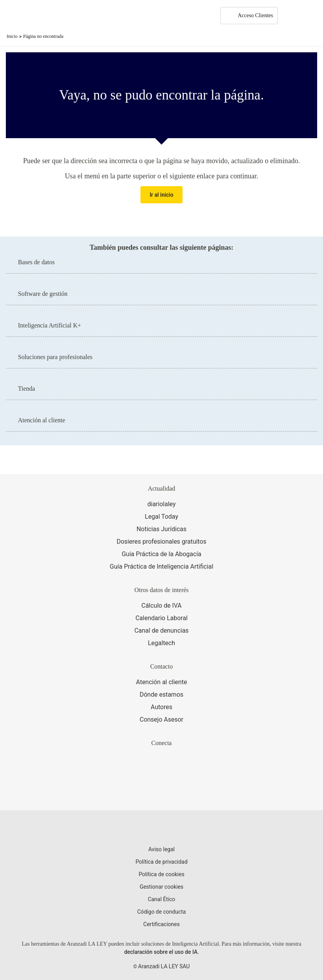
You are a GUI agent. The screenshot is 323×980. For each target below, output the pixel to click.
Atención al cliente (162, 682)
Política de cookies (161, 874)
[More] (291, 16)
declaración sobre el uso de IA (161, 952)
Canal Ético (161, 899)
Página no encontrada (43, 36)
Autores (161, 707)
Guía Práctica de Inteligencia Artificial (161, 566)
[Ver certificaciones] (161, 791)
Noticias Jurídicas (161, 529)
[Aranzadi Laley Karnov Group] (33, 16)
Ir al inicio (162, 195)
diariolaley (162, 504)
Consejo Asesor (161, 719)
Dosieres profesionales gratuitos (161, 542)
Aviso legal (161, 849)
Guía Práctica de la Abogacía (161, 554)
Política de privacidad (161, 862)
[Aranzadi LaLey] (161, 829)
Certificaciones (161, 924)
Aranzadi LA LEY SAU (164, 966)
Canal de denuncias (161, 631)
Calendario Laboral (161, 618)
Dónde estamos (161, 695)
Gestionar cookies (161, 887)
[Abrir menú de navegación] (311, 16)
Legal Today (161, 517)
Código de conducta (162, 912)
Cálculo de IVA (161, 606)
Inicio (12, 36)
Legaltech (161, 643)
